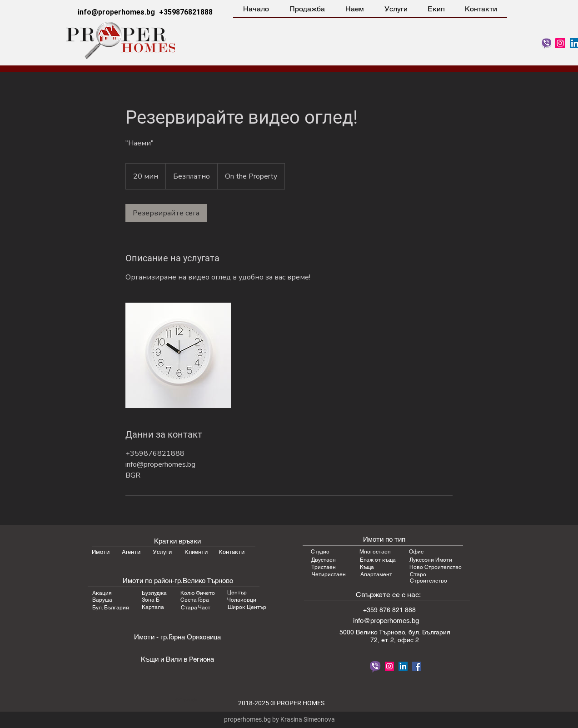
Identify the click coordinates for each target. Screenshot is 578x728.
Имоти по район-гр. (153, 581)
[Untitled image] (178, 355)
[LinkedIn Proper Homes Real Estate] (403, 666)
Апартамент (376, 574)
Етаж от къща (378, 560)
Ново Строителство (436, 567)
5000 (348, 632)
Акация (102, 593)
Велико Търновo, (382, 632)
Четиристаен (329, 574)
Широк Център (247, 607)
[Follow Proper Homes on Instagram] (560, 43)
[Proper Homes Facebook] (417, 666)
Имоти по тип (384, 539)
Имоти (101, 552)
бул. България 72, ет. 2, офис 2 (410, 636)
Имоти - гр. (151, 637)
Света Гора (195, 600)
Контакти (232, 552)
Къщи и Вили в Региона (177, 659)
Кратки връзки (177, 541)
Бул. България (111, 608)
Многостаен (375, 552)
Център (237, 593)
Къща (367, 567)
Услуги (162, 552)
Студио (320, 552)
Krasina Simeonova (308, 719)
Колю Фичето (198, 593)
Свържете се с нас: (388, 595)
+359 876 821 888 (389, 610)
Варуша (102, 600)
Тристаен (324, 567)
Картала (153, 607)
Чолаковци (242, 600)
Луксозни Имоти (431, 560)
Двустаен (324, 560)
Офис (416, 552)
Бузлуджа (154, 593)
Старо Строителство (429, 578)
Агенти (131, 552)
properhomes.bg (247, 719)
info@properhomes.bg (116, 12)
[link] (166, 213)
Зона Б (151, 600)
